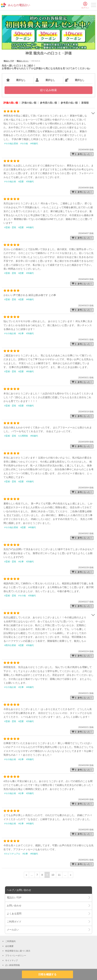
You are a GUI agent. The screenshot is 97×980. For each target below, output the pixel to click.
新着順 (85, 103)
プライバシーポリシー (16, 956)
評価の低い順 (29, 103)
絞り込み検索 (48, 90)
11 (59, 875)
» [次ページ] (71, 875)
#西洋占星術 (10, 645)
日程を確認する (47, 974)
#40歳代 (34, 144)
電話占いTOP (9, 61)
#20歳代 (30, 562)
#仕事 (21, 333)
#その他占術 (10, 182)
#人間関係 (23, 436)
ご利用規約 (10, 941)
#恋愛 (21, 182)
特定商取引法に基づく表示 (18, 951)
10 (53, 875)
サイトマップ (11, 960)
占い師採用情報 (13, 965)
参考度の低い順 (69, 103)
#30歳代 (30, 182)
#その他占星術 (11, 144)
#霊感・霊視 (10, 227)
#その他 (24, 144)
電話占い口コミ (23, 61)
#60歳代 (30, 371)
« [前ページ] (26, 875)
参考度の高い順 (48, 103)
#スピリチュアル (12, 854)
